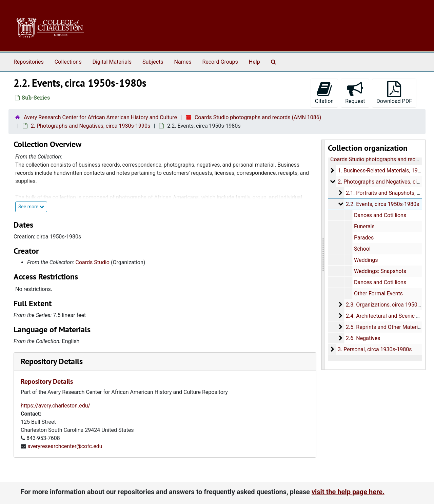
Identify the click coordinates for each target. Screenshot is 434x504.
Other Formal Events (378, 293)
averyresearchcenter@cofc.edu (65, 446)
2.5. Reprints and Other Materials (385, 327)
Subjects (153, 62)
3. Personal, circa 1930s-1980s (374, 349)
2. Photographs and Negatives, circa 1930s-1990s (91, 126)
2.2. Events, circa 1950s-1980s (382, 204)
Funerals (364, 226)
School (362, 249)
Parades (363, 238)
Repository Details (52, 361)
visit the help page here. (348, 492)
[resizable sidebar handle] (323, 255)
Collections (68, 62)
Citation (324, 93)
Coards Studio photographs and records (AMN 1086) (258, 117)
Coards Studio (93, 262)
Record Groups (220, 62)
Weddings (366, 260)
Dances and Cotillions (380, 215)
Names (183, 62)
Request (355, 93)
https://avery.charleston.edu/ (55, 406)
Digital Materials (112, 62)
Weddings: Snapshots (380, 271)
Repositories (29, 62)
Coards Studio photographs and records (378, 159)
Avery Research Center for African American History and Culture (100, 117)
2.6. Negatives (363, 338)
